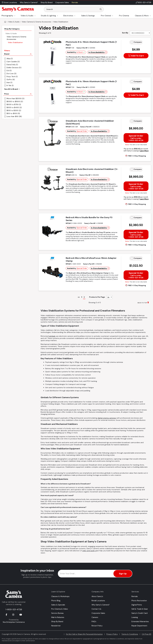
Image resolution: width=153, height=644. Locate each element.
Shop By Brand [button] (47, 3)
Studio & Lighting (48, 16)
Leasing (135, 617)
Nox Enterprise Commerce (14, 622)
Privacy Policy (112, 634)
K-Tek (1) (10, 85)
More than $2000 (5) (16, 98)
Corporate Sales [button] (62, 3)
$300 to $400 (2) (14, 107)
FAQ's (94, 622)
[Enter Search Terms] (72, 9)
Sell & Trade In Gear (140, 609)
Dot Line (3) (12, 74)
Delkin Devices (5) (14, 68)
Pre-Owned (106, 16)
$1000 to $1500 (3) (15, 101)
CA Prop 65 (146, 634)
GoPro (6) (11, 79)
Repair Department (139, 626)
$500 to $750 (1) (14, 104)
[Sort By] (140, 33)
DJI (51, 412)
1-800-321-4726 (14, 609)
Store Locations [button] (9, 3)
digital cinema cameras (107, 418)
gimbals (52, 336)
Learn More (144, 151)
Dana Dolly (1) (12, 65)
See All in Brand (11, 89)
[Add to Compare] (132, 42)
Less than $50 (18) (14, 116)
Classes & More (142, 16)
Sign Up (123, 574)
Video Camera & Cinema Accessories (16, 38)
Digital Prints (137, 605)
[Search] (101, 9)
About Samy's (97, 596)
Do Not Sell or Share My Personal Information (84, 634)
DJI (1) (9, 71)
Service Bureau (57, 613)
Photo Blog (56, 601)
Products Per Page (97, 297)
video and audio (89, 551)
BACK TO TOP (142, 303)
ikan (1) (10, 82)
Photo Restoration (139, 601)
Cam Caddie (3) (13, 62)
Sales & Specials (58, 605)
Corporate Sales (98, 613)
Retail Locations (98, 601)
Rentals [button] (75, 3)
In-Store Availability (97, 52)
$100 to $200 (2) (14, 110)
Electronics (68, 16)
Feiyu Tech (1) (12, 76)
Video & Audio (27, 16)
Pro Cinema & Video (60, 609)
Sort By (125, 33)
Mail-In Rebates (58, 617)
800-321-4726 (145, 2)
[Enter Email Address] (95, 574)
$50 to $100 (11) (13, 113)
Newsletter (56, 626)
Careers (95, 617)
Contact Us (96, 609)
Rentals (135, 596)
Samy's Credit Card (139, 613)
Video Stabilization (15, 42)
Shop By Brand (57, 622)
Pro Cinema (124, 16)
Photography (7, 16)
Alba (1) (10, 59)
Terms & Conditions (130, 634)
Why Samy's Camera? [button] (29, 3)
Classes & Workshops (60, 596)
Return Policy (97, 626)
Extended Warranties (140, 622)
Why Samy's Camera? (101, 605)
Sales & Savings (88, 16)
